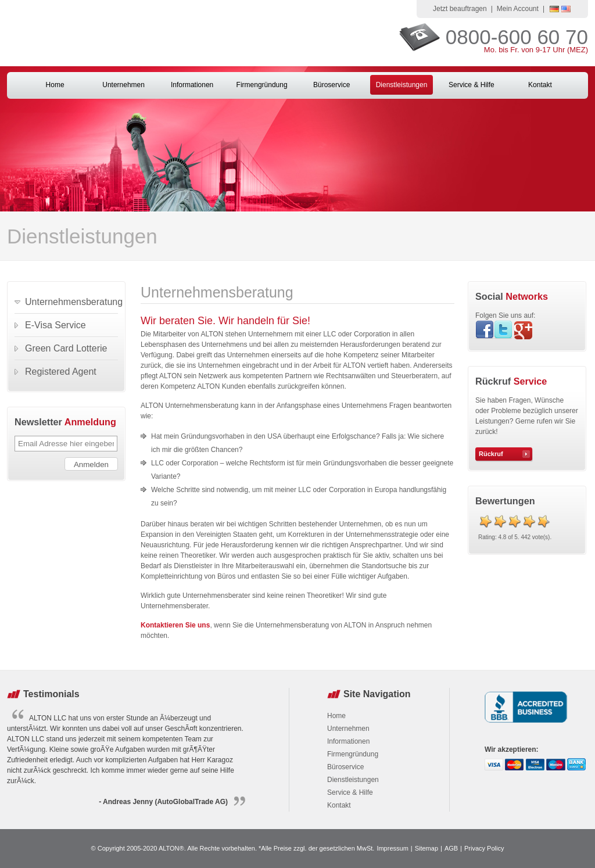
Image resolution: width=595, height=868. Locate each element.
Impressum (392, 848)
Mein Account (518, 9)
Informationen (192, 85)
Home (55, 85)
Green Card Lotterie (66, 348)
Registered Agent (61, 372)
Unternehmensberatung (71, 302)
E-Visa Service (55, 325)
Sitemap (426, 848)
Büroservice (331, 85)
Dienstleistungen (402, 85)
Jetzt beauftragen (460, 9)
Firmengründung (262, 85)
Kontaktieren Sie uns (175, 625)
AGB (451, 848)
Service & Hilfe (472, 85)
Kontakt (540, 85)
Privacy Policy (484, 848)
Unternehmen (123, 85)
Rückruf (491, 454)
